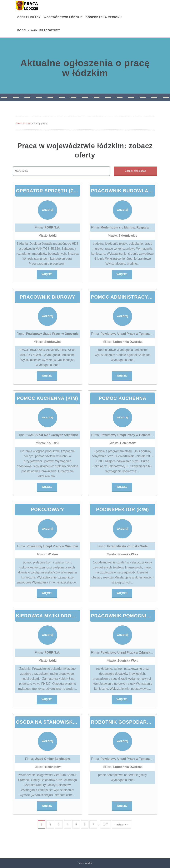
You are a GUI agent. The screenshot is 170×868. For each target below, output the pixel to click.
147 (105, 824)
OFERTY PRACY (29, 17)
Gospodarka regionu (104, 17)
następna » (121, 824)
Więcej (47, 274)
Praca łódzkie (23, 123)
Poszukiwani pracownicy (39, 30)
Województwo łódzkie (63, 17)
